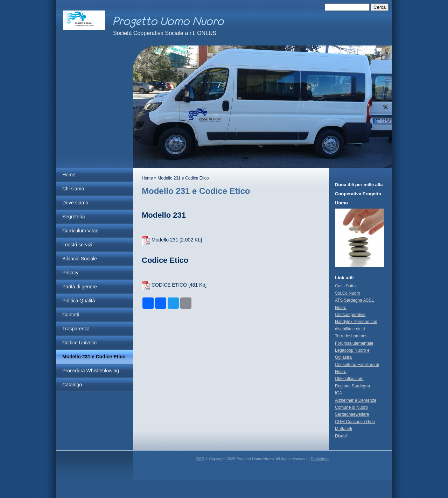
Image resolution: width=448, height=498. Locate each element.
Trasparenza (76, 329)
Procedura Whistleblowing (91, 371)
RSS (200, 459)
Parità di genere (80, 287)
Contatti (71, 315)
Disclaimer (320, 459)
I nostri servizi (77, 245)
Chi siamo (73, 189)
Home (69, 175)
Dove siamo (75, 203)
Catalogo (72, 385)
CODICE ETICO (169, 285)
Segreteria (74, 217)
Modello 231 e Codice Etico (94, 357)
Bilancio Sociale (80, 259)
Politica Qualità (79, 301)
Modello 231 (165, 240)
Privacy (70, 273)
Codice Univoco (79, 343)
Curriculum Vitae (80, 231)
